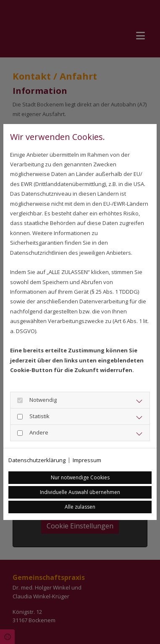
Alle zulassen (80, 507)
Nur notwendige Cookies (80, 477)
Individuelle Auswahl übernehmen (80, 492)
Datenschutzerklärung (37, 460)
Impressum (87, 460)
